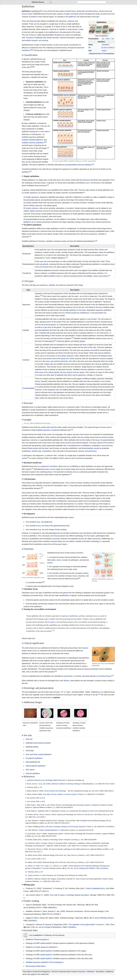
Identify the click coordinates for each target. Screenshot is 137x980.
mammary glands (63, 341)
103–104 (94, 791)
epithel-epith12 (46, 951)
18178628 (104, 868)
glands (59, 35)
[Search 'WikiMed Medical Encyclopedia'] (89, 2)
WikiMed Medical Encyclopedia (40, 2)
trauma (50, 563)
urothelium (52, 276)
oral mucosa (44, 267)
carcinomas (96, 539)
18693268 (52, 908)
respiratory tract (53, 390)
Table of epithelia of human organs (40, 423)
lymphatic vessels (93, 448)
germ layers (69, 517)
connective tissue (91, 11)
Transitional (27, 273)
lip (97, 695)
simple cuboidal (32, 203)
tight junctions (35, 496)
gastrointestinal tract (61, 526)
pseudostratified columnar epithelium (78, 165)
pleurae (81, 451)
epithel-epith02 (46, 943)
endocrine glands (82, 443)
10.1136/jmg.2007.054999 (85, 868)
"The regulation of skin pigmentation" (82, 925)
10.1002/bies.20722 (105, 918)
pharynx (70, 372)
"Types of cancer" (34, 875)
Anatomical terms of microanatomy (101, 54)
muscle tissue (104, 11)
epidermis (72, 17)
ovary (100, 327)
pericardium (99, 313)
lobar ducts (39, 372)
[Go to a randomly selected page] (51, 2)
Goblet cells (49, 364)
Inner (28, 754)
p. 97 (42, 798)
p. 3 (39, 787)
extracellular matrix (60, 486)
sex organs (80, 372)
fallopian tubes (106, 356)
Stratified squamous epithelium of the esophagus (44, 962)
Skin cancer (30, 770)
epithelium (38, 935)
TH (89, 48)
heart (47, 448)
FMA (90, 51)
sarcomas (56, 539)
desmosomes (60, 496)
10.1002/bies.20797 (34, 908)
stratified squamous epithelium (33, 137)
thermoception (50, 622)
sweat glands (49, 341)
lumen (92, 604)
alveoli (91, 307)
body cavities (60, 316)
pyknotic (45, 264)
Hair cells (72, 361)
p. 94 (42, 801)
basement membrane (90, 180)
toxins (59, 560)
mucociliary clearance (66, 356)
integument (39, 455)
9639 (104, 51)
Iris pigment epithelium (34, 758)
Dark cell (29, 739)
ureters (96, 276)
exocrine (68, 443)
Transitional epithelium (30, 169)
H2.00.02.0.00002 (107, 48)
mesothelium (40, 316)
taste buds (64, 361)
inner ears (84, 361)
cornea (110, 443)
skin (98, 17)
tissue (74, 11)
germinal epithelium (73, 327)
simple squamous (33, 197)
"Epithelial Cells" (43, 811)
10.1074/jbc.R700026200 (51, 927)
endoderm (33, 526)
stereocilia (96, 361)
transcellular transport (30, 40)
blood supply (71, 469)
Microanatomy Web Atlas (35, 966)
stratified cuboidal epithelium (32, 140)
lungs (97, 440)
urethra (105, 276)
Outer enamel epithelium (42, 754)
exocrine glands (50, 325)
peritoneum (93, 451)
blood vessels (79, 14)
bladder (90, 276)
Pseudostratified (28, 388)
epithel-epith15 (46, 959)
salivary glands (79, 341)
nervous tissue (27, 14)
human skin (106, 427)
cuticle (24, 458)
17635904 (71, 927)
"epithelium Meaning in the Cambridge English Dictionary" (46, 780)
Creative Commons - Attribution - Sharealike (87, 972)
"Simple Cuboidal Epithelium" (48, 830)
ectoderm (33, 522)
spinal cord (65, 359)
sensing (45, 40)
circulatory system (82, 573)
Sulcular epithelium (33, 773)
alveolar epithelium (70, 310)
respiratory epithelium (69, 616)
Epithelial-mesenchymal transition (38, 743)
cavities (33, 17)
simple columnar (32, 208)
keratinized (55, 430)
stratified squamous (43, 430)
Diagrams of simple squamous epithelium (41, 947)
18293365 (32, 921)
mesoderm (34, 530)
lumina (74, 427)
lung (100, 307)
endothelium (84, 313)
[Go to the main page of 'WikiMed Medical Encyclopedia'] (39, 2)
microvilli (27, 214)
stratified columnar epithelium (33, 143)
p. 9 (40, 872)
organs (68, 14)
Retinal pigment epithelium (36, 766)
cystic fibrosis (64, 681)
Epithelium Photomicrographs (37, 939)
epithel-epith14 (46, 955)
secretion (56, 38)
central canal (51, 359)
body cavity (73, 569)
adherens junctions (47, 496)
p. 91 (43, 859)
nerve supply (55, 469)
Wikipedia (46, 972)
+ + (108, 39)
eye (64, 372)
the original (83, 811)
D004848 (105, 45)
